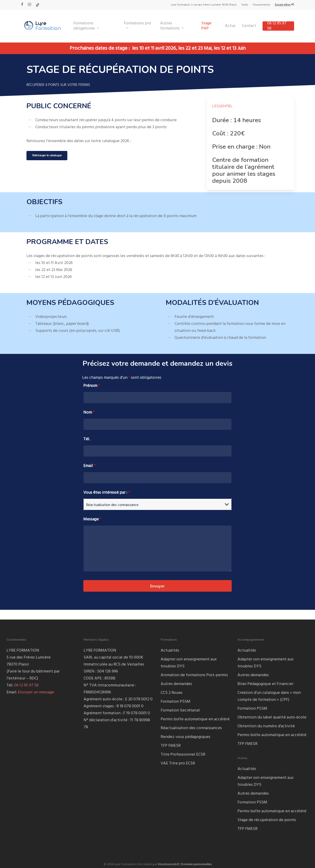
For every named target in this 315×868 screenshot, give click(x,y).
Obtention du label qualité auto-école (272, 717)
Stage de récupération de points (267, 820)
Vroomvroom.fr (168, 864)
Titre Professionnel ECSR (183, 755)
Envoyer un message (36, 692)
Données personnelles (196, 864)
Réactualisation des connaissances (191, 728)
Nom (89, 413)
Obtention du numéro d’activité (266, 726)
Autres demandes (176, 684)
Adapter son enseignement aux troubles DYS (189, 663)
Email (89, 466)
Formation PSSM (175, 702)
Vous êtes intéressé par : (107, 493)
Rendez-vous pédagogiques (185, 737)
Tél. (87, 439)
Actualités (170, 651)
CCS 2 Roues (172, 693)
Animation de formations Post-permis (194, 675)
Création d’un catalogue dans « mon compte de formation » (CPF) (269, 696)
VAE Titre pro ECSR (178, 763)
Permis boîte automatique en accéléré (195, 719)
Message (92, 519)
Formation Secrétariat (180, 710)
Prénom (92, 386)
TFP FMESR (171, 746)
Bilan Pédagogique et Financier (265, 684)
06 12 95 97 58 (26, 685)
